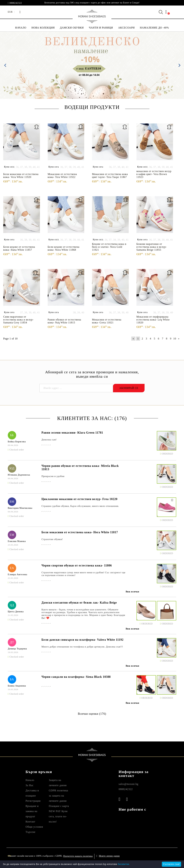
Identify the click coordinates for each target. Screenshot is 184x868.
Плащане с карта (59, 806)
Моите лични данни (109, 856)
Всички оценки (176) (92, 714)
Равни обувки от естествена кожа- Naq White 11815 (64, 321)
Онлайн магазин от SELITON (155, 856)
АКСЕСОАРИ (126, 28)
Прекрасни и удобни (53, 476)
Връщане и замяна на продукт (32, 811)
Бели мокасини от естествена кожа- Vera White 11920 (21, 176)
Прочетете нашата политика (78, 856)
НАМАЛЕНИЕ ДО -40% (154, 28)
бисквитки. (124, 864)
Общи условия (34, 827)
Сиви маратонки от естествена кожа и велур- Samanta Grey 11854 (18, 320)
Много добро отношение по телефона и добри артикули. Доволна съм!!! (82, 647)
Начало (30, 780)
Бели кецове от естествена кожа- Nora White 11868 (64, 248)
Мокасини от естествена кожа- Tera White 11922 (62, 176)
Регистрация (33, 801)
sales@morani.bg (128, 784)
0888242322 (16, 3)
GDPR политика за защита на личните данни (58, 796)
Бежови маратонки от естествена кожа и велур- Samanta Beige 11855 (152, 247)
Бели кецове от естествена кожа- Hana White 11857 (19, 248)
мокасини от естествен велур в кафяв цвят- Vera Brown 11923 (154, 174)
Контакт (30, 822)
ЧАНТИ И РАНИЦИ (101, 28)
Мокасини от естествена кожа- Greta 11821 (107, 321)
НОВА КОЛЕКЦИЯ (43, 28)
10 (175, 339)
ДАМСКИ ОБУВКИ (72, 28)
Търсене (30, 832)
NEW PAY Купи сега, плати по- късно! (58, 816)
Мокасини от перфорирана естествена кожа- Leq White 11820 (153, 320)
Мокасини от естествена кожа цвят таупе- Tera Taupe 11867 (110, 176)
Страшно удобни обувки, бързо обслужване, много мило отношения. (80, 506)
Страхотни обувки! (52, 539)
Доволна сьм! (49, 440)
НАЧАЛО (21, 28)
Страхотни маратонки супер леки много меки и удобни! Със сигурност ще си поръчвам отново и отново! (83, 574)
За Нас (30, 785)
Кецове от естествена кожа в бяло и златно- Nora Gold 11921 (109, 247)
